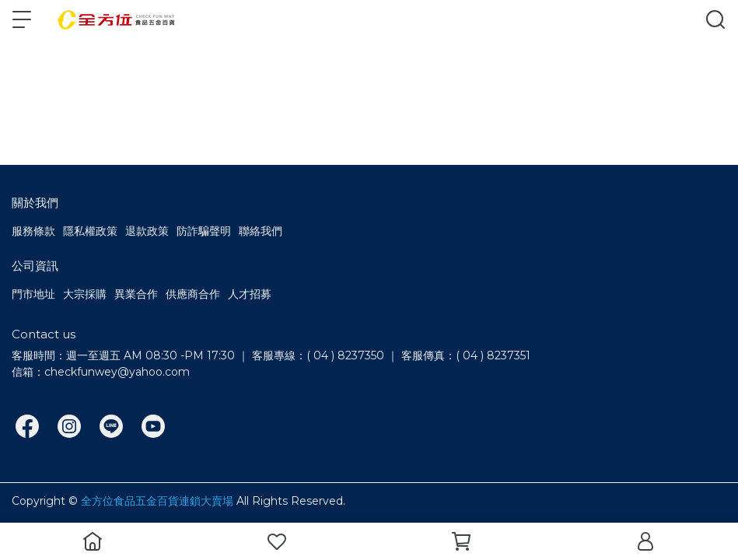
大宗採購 (85, 294)
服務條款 (33, 231)
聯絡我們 (261, 231)
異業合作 (136, 294)
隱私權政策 (90, 231)
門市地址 (33, 294)
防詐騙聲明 (204, 231)
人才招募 (250, 294)
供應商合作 (193, 294)
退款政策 (147, 231)
